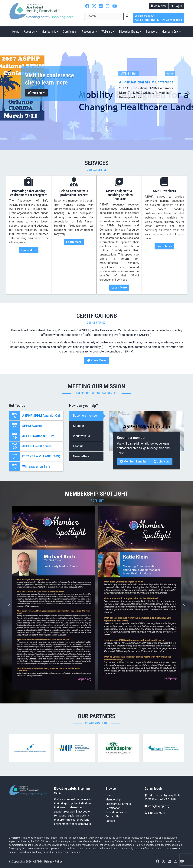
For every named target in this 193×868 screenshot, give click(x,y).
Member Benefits (133, 462)
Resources (88, 32)
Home (16, 32)
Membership (49, 32)
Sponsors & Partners (118, 804)
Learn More (29, 250)
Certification (70, 32)
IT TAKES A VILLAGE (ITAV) (41, 456)
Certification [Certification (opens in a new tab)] (113, 808)
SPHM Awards (32, 426)
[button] (5, 94)
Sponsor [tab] (79, 426)
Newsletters (81, 456)
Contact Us (112, 817)
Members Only (170, 32)
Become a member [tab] (85, 416)
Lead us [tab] (78, 446)
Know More (96, 360)
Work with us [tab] (81, 436)
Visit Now (37, 93)
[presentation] (9, 605)
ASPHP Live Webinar (37, 446)
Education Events (129, 32)
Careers (110, 821)
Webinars (107, 32)
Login (177, 6)
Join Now (159, 6)
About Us (29, 32)
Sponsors (151, 32)
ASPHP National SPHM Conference (158, 18)
